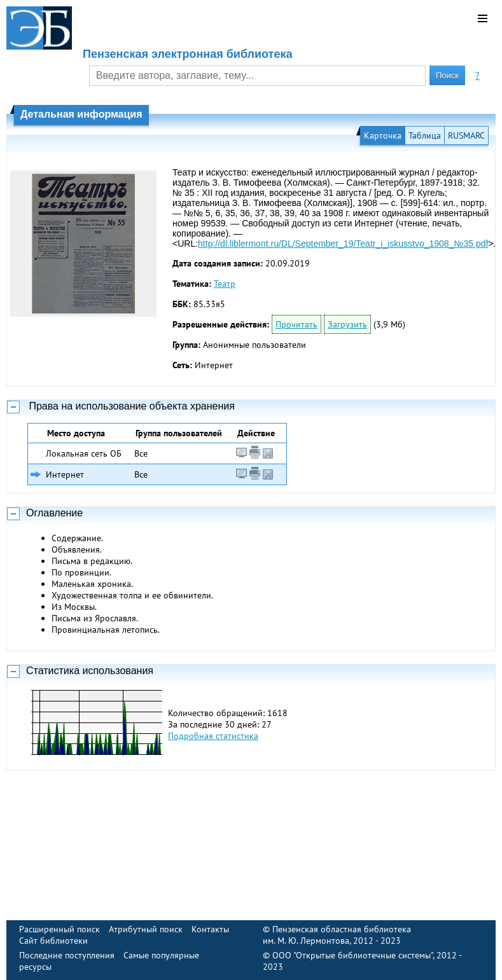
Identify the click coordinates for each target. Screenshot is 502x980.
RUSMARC (466, 135)
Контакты (210, 929)
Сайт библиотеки (53, 941)
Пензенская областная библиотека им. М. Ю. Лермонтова (337, 935)
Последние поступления (67, 955)
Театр (225, 284)
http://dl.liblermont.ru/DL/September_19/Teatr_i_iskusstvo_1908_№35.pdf (343, 244)
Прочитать (296, 324)
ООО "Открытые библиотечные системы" (352, 955)
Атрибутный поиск (146, 929)
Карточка (383, 135)
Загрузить (347, 324)
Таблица (425, 135)
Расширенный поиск (59, 929)
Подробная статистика (213, 736)
